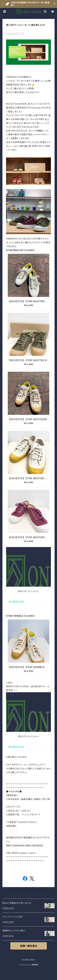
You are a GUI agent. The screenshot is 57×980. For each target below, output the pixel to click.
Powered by (29, 965)
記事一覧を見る (29, 946)
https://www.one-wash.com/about (25, 845)
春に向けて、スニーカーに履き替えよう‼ (26, 25)
